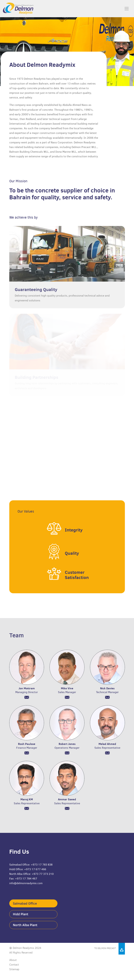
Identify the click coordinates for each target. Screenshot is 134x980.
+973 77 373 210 (43, 874)
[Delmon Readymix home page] (13, 9)
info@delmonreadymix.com (26, 883)
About (13, 960)
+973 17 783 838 (42, 865)
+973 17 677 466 (35, 869)
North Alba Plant (25, 925)
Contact (14, 965)
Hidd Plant (21, 914)
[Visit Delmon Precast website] (97, 947)
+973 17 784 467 (26, 879)
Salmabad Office (25, 903)
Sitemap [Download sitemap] (14, 969)
